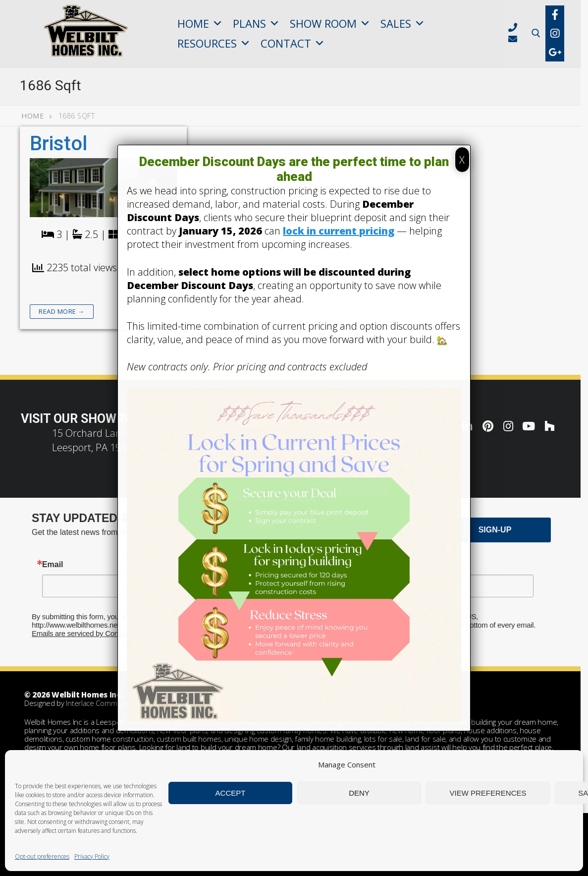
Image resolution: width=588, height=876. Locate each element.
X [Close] (462, 160)
